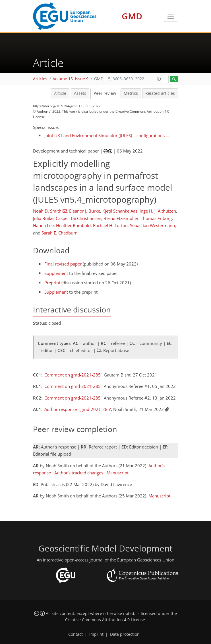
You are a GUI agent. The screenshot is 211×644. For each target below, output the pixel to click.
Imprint (96, 634)
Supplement (56, 273)
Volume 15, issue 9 (71, 79)
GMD (132, 16)
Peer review (105, 93)
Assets (80, 93)
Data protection (125, 634)
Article (60, 93)
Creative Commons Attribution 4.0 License (105, 620)
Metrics (131, 93)
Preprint (52, 283)
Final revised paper (63, 264)
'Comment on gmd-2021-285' (73, 375)
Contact (75, 634)
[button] (159, 79)
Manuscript (118, 473)
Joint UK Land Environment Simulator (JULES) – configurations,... (107, 135)
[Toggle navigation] (170, 16)
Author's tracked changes (79, 473)
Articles (40, 79)
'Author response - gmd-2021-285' (77, 409)
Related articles (160, 93)
